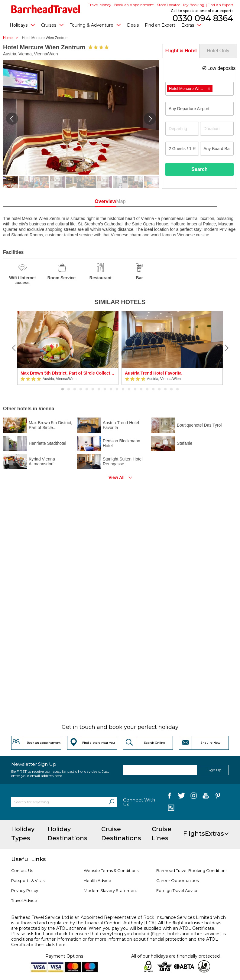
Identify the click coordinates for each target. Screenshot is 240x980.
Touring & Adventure (95, 25)
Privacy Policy (25, 890)
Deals (133, 25)
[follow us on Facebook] (169, 797)
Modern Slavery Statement (110, 890)
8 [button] (105, 389)
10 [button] (117, 389)
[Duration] (217, 129)
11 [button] (123, 389)
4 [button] (81, 389)
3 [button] (75, 389)
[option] (68, 348)
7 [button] (99, 389)
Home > (12, 38)
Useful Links (28, 859)
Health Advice (97, 880)
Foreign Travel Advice (177, 890)
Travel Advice (24, 900)
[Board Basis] (217, 149)
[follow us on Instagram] (194, 797)
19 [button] (171, 389)
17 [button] (159, 389)
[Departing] (182, 129)
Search (199, 169)
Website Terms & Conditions (111, 870)
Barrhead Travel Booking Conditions (192, 870)
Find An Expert (220, 5)
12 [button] (129, 389)
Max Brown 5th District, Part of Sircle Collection (68, 373)
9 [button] (111, 389)
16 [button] (153, 389)
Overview (99, 201)
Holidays (22, 25)
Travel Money (100, 5)
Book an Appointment (134, 5)
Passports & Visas (28, 880)
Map (141, 201)
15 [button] (147, 389)
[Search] (112, 802)
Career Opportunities (177, 880)
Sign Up (214, 770)
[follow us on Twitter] (182, 797)
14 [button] (141, 389)
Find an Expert (160, 25)
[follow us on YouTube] (206, 797)
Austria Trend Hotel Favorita (153, 373)
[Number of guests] (182, 149)
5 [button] (87, 389)
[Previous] (14, 348)
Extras (191, 25)
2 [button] (69, 389)
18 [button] (165, 389)
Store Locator (169, 5)
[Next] (226, 348)
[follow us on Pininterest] (218, 797)
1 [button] (63, 389)
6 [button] (93, 389)
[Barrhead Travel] (46, 9)
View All (117, 477)
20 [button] (177, 389)
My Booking (194, 5)
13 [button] (135, 389)
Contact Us (22, 870)
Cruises (52, 25)
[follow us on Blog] (171, 808)
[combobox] (199, 89)
